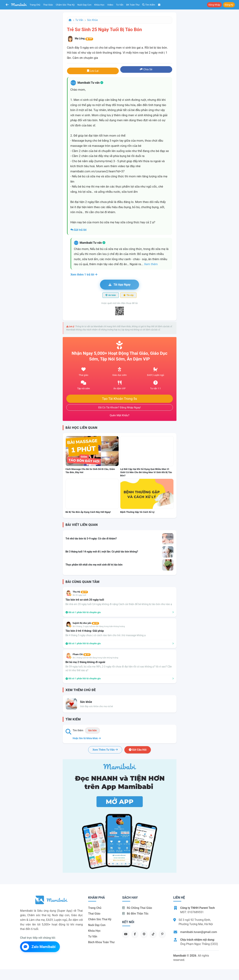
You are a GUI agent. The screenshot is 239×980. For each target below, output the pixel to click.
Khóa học (99, 5)
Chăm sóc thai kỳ (65, 5)
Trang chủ (35, 5)
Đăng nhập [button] (214, 5)
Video (110, 5)
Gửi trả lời (78, 230)
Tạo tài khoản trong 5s (119, 399)
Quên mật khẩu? (119, 415)
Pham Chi (82, 654)
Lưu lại (93, 71)
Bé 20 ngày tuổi (79, 595)
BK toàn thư (133, 5)
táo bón (92, 730)
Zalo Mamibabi (39, 947)
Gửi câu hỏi (138, 750)
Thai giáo (48, 5)
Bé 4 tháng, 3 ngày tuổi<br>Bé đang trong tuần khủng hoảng (99, 626)
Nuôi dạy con (84, 5)
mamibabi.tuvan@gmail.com (199, 932)
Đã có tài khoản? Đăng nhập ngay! (120, 407)
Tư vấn (120, 5)
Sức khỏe (92, 20)
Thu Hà (80, 592)
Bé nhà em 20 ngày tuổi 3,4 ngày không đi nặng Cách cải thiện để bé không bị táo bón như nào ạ (119, 604)
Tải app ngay (119, 285)
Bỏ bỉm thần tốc (135, 914)
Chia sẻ (146, 69)
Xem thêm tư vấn (105, 750)
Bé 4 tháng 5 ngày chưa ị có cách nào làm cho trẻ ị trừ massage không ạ (106, 635)
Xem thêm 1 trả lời (84, 275)
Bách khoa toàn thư (101, 942)
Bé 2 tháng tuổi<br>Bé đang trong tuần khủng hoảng (95, 658)
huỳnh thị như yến (86, 623)
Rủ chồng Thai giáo (137, 908)
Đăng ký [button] (229, 5)
